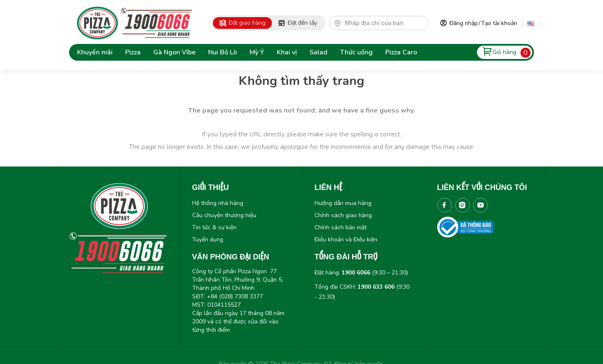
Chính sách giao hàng (343, 215)
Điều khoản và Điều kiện (346, 240)
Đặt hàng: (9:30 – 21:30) (361, 273)
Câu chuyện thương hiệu (224, 215)
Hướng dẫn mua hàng (343, 203)
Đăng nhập (464, 23)
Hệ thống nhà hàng (218, 203)
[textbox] (383, 23)
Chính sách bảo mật (340, 227)
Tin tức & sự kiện (214, 227)
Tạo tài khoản (499, 23)
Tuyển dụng (208, 240)
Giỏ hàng (504, 52)
